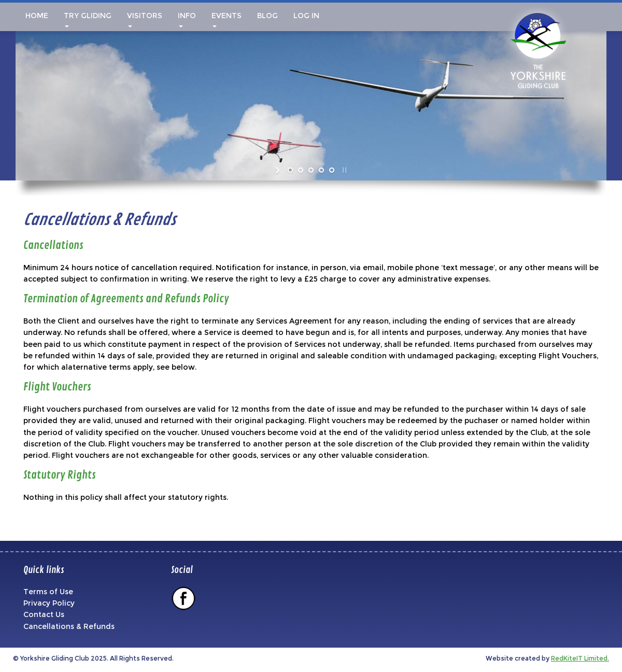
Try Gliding (88, 19)
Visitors (145, 19)
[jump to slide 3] (311, 170)
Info (187, 19)
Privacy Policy (49, 603)
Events (227, 19)
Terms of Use (48, 592)
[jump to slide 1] (290, 170)
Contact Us (44, 614)
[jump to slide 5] (332, 170)
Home (36, 16)
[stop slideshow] (343, 170)
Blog (267, 16)
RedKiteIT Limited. (580, 658)
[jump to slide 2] (301, 170)
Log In (306, 16)
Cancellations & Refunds (69, 626)
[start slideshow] (279, 170)
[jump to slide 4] (321, 170)
